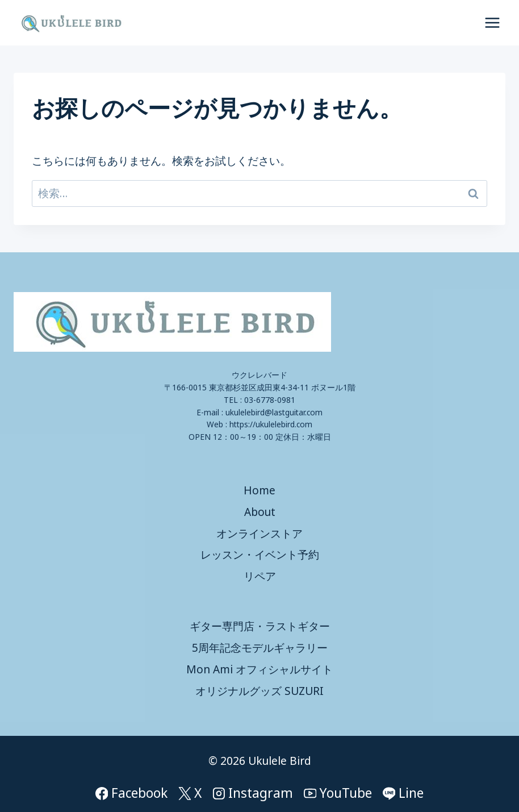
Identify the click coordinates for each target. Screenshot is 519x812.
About (260, 512)
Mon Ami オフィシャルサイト (259, 669)
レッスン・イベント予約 (260, 555)
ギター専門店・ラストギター (260, 626)
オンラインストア (259, 534)
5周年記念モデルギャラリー (260, 648)
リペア (260, 576)
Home (259, 490)
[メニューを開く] (492, 22)
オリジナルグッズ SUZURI (259, 691)
